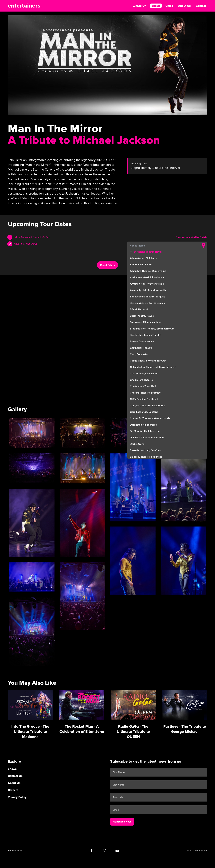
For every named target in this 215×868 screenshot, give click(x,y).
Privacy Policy (17, 797)
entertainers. (25, 6)
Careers (13, 790)
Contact (201, 6)
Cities (169, 6)
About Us (184, 6)
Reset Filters (107, 265)
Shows (156, 6)
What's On (140, 6)
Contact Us (15, 776)
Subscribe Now (122, 822)
